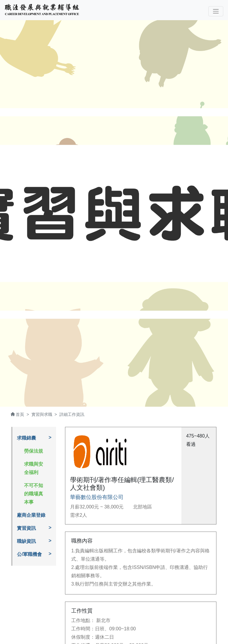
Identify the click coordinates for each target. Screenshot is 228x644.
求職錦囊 (26, 438)
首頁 (20, 414)
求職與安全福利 (34, 468)
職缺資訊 (26, 541)
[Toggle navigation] (216, 11)
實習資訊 (26, 528)
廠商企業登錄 (31, 515)
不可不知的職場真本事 (34, 494)
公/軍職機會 (29, 554)
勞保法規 (34, 451)
